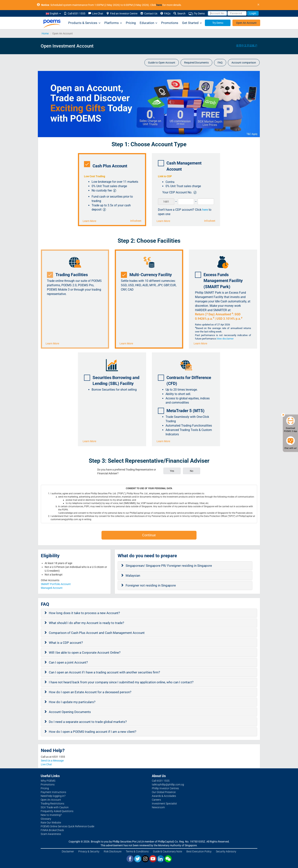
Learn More (89, 221)
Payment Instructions (53, 792)
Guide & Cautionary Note (168, 851)
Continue (149, 535)
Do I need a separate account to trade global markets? (88, 722)
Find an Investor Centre (122, 14)
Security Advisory (226, 851)
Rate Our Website (51, 823)
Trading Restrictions (52, 804)
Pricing (131, 23)
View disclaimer (225, 339)
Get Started (192, 23)
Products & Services (84, 23)
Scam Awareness (51, 834)
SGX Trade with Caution (55, 807)
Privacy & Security (89, 851)
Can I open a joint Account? (68, 662)
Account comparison (244, 63)
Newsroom (158, 807)
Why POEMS (48, 781)
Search (180, 14)
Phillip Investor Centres (165, 788)
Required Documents (196, 63)
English (53, 14)
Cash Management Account (180, 166)
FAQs (165, 14)
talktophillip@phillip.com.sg (168, 785)
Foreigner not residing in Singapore (151, 585)
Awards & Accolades (164, 796)
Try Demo (197, 14)
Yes (172, 471)
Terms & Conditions (137, 851)
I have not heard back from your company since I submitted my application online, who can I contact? (121, 682)
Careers (156, 800)
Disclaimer (68, 851)
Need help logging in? (53, 796)
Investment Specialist (164, 804)
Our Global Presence (164, 792)
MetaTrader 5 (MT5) (182, 411)
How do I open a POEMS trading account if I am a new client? (93, 732)
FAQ (220, 63)
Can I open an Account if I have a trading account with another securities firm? (104, 672)
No (192, 471)
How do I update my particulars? (72, 702)
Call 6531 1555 (75, 14)
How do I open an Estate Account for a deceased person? (90, 692)
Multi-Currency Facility (148, 275)
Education (149, 23)
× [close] (258, 5)
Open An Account (246, 23)
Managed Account (52, 588)
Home (45, 33)
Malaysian (133, 575)
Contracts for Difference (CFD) (185, 380)
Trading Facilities (69, 275)
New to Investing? (51, 815)
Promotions (170, 23)
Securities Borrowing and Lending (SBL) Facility (112, 380)
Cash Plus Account (107, 165)
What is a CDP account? (66, 643)
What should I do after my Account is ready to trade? (86, 623)
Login (253, 13)
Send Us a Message (52, 761)
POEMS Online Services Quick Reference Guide (67, 826)
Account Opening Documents (70, 712)
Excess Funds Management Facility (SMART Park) (219, 280)
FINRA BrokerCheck (52, 830)
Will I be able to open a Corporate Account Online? (85, 653)
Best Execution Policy (199, 851)
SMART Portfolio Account (56, 584)
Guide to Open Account (162, 63)
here (205, 210)
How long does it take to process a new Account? (84, 613)
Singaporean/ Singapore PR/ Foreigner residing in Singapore (169, 566)
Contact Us (149, 14)
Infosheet (136, 221)
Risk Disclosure (113, 851)
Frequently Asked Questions (57, 811)
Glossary (46, 819)
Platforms (113, 23)
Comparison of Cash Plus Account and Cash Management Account (97, 633)
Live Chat (96, 14)
